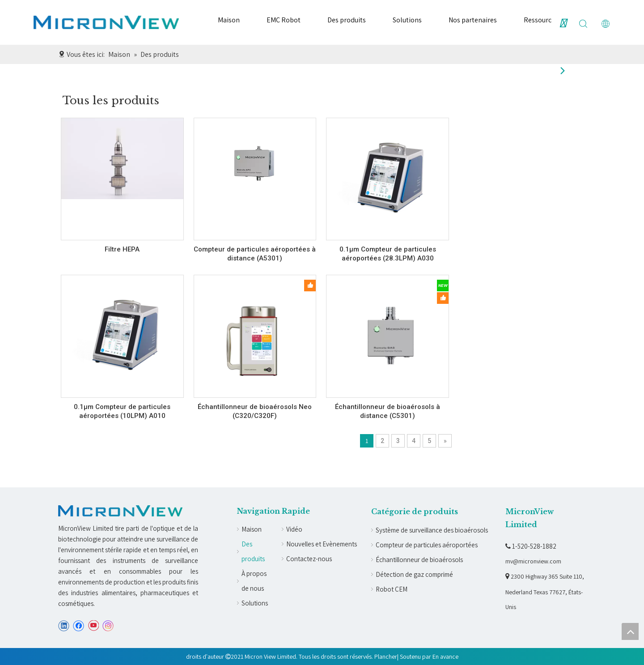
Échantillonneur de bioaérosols (419, 560)
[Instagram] (108, 626)
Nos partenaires (473, 20)
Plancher (386, 656)
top (630, 631)
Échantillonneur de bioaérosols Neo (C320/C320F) (255, 411)
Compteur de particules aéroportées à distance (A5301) (255, 254)
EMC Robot (284, 20)
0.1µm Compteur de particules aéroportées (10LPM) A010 (122, 411)
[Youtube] (93, 626)
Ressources (541, 20)
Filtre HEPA (122, 249)
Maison (229, 20)
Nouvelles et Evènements (322, 544)
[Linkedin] (64, 626)
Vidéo (294, 529)
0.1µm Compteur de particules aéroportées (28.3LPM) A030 (388, 254)
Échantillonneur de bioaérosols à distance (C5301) (388, 411)
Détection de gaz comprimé (414, 574)
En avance (445, 656)
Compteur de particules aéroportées (427, 545)
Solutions (407, 20)
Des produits (347, 20)
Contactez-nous (309, 559)
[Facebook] (78, 626)
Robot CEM (392, 589)
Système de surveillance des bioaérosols (432, 530)
